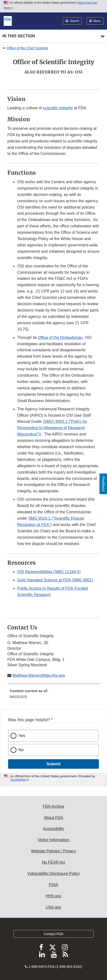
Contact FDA (53, 934)
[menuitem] (53, 696)
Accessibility (53, 829)
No (21, 750)
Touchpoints (18, 780)
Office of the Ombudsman (60, 338)
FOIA (53, 885)
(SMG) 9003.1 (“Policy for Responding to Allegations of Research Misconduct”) (52, 428)
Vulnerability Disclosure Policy (54, 874)
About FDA (53, 818)
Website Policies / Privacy (54, 851)
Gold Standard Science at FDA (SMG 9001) (55, 580)
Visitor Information (54, 840)
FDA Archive (53, 806)
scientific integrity (58, 108)
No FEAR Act (53, 862)
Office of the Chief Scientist (28, 48)
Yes (22, 736)
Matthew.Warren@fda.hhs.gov (39, 675)
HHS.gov (53, 896)
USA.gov (53, 907)
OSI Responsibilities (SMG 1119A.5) (49, 572)
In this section (19, 36)
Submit (53, 764)
